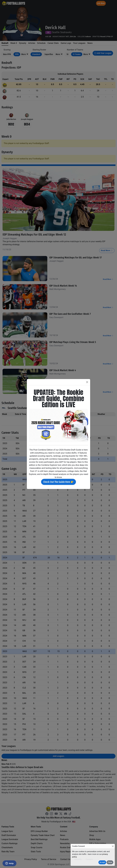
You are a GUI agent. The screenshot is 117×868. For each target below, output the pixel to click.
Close (110, 862)
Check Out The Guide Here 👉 (58, 482)
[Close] (113, 846)
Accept (102, 862)
